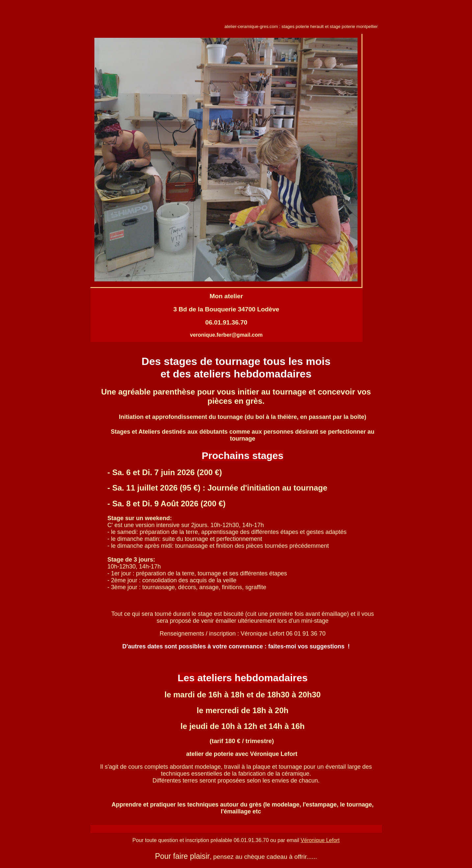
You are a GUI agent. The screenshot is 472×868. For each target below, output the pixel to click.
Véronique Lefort (320, 840)
